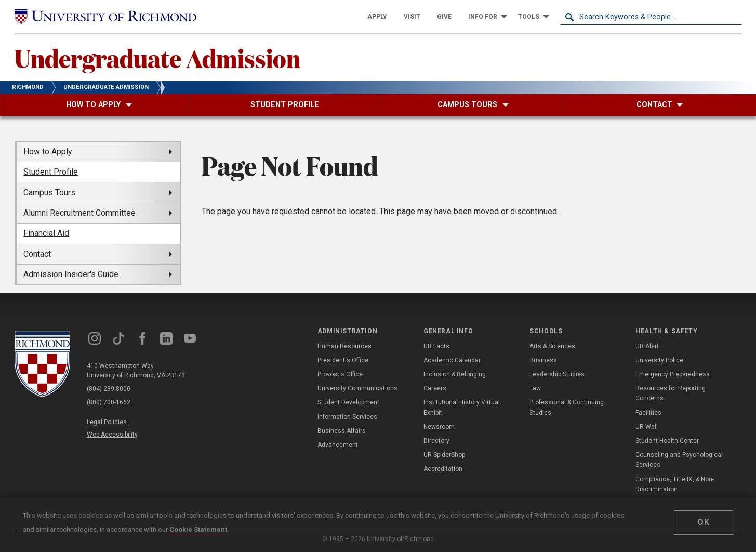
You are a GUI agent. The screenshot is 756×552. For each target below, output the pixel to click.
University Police (659, 360)
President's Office (343, 360)
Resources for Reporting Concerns (671, 393)
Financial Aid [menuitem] (46, 233)
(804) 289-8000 (109, 389)
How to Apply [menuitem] (48, 152)
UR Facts (436, 346)
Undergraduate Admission (157, 58)
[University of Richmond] (105, 17)
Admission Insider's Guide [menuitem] (71, 274)
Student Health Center (667, 441)
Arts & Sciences (552, 346)
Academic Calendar (452, 360)
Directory (436, 441)
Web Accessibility (112, 435)
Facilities (648, 413)
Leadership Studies (557, 374)
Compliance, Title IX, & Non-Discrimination (675, 484)
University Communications (357, 388)
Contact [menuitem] (37, 254)
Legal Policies (107, 422)
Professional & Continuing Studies (567, 407)
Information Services (347, 417)
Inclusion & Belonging (455, 374)
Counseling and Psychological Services (679, 460)
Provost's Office (340, 374)
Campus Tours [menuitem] (49, 193)
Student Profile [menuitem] (51, 172)
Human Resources (344, 346)
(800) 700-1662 (109, 402)
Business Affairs (342, 431)
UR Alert (647, 346)
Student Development (348, 402)
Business (543, 360)
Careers (435, 388)
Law (535, 388)
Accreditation (443, 469)
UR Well (647, 427)
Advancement (338, 445)
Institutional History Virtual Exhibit (462, 407)
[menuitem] (377, 17)
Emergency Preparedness (673, 374)
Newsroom (439, 427)
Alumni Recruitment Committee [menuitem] (79, 213)
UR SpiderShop (444, 455)
